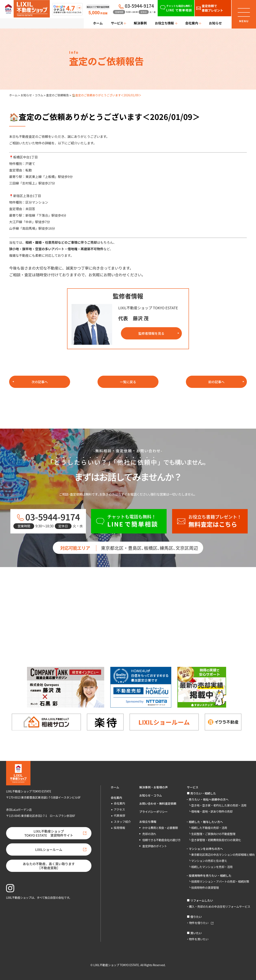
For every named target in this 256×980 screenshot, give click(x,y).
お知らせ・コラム (32, 95)
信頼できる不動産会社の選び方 (162, 840)
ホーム (98, 23)
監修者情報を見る (151, 333)
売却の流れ (149, 834)
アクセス (119, 809)
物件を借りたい (199, 923)
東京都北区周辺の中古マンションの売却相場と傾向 (223, 855)
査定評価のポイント (155, 846)
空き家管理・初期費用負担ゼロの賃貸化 (216, 840)
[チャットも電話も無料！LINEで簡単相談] (176, 8)
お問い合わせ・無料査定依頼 (158, 803)
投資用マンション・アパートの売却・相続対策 (220, 881)
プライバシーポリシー (154, 812)
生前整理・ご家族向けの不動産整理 (213, 834)
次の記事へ (40, 382)
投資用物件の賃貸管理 (205, 888)
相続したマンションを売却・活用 (212, 867)
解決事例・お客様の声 (154, 787)
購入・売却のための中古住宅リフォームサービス (220, 906)
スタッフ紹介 (122, 822)
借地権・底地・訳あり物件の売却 (212, 811)
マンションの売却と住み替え (209, 861)
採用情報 (119, 828)
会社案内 (119, 803)
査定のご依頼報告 (57, 95)
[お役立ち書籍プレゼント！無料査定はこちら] (210, 521)
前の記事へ (216, 382)
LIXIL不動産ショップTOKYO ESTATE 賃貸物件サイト (49, 833)
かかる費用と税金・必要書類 (160, 828)
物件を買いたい (199, 939)
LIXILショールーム (164, 722)
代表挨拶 (119, 815)
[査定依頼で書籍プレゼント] (213, 8)
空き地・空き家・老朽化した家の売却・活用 (219, 805)
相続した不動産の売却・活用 (209, 828)
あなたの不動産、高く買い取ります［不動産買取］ (49, 866)
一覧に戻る (128, 382)
